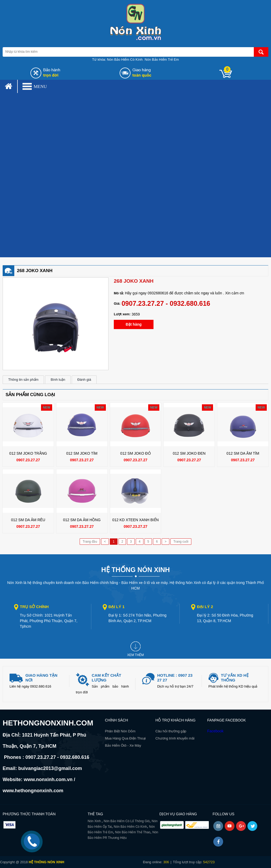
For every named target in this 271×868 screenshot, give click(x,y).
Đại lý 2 (205, 607)
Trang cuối (181, 542)
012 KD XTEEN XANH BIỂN (135, 520)
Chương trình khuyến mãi (175, 738)
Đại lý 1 (117, 607)
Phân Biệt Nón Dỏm (120, 731)
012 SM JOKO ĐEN (189, 453)
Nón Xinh (95, 821)
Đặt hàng (134, 324)
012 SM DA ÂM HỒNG (82, 520)
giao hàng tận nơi (41, 678)
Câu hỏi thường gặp (171, 731)
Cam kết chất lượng (107, 678)
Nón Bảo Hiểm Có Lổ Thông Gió (127, 821)
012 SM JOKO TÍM (82, 453)
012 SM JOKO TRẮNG (28, 453)
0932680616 (158, 293)
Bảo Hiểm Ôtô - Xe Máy (123, 745)
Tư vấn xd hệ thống (235, 678)
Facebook (215, 731)
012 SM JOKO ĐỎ (135, 453)
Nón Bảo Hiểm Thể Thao (133, 832)
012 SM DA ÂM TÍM (243, 453)
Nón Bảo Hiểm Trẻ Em (162, 59)
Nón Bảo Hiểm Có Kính (125, 59)
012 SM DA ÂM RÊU (28, 520)
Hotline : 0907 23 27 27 (175, 678)
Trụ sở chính (34, 607)
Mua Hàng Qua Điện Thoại (125, 738)
